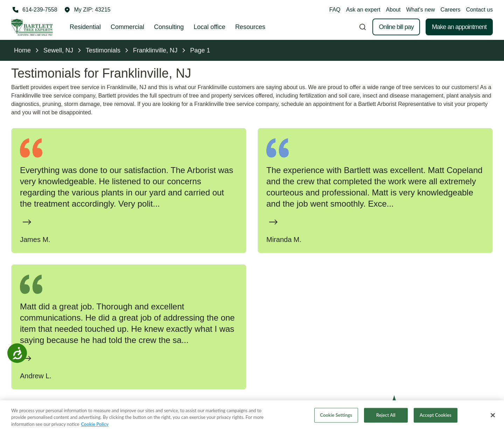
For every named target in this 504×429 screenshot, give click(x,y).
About (393, 10)
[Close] (493, 420)
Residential (85, 27)
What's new (420, 10)
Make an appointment (459, 27)
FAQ (335, 10)
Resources (250, 27)
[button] (87, 10)
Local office (209, 27)
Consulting (169, 27)
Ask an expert (363, 10)
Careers (451, 10)
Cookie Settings (336, 420)
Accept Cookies (436, 420)
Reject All (386, 420)
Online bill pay (396, 27)
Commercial (127, 27)
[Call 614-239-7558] (34, 10)
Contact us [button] (479, 10)
